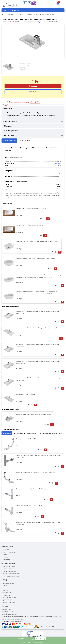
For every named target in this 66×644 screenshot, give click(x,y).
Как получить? (35, 102)
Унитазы (5, 590)
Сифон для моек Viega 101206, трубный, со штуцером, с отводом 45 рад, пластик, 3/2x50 (38, 523)
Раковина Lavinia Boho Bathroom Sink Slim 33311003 (32, 208)
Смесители (6, 595)
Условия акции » (38, 642)
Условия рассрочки (9, 571)
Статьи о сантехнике (9, 552)
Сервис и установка (11, 131)
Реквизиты (6, 559)
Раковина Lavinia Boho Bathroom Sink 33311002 (30, 225)
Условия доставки (8, 566)
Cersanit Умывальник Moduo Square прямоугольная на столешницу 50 (38, 242)
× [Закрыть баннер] (64, 639)
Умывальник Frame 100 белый (26, 395)
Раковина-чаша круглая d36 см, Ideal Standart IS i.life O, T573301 (35, 258)
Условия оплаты (8, 569)
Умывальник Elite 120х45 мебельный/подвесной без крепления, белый (38, 328)
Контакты (5, 555)
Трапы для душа (7, 600)
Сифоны (7, 433)
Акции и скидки (9, 135)
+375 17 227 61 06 (7, 612)
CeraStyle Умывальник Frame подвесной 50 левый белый (34, 414)
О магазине (6, 550)
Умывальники (7, 593)
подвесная (58, 163)
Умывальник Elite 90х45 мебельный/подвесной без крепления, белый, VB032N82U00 (38, 379)
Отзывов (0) (25, 141)
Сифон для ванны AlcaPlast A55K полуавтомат (30, 439)
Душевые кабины (8, 583)
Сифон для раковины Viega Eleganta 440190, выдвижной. (34, 489)
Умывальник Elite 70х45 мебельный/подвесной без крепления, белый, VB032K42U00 (38, 312)
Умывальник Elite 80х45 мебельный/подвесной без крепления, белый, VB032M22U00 (38, 362)
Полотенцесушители (9, 597)
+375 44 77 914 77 (7, 609)
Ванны (4, 585)
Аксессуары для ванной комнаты (52, 433)
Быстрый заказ (33, 92)
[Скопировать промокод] (40, 639)
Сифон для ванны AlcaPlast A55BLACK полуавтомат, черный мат (36, 472)
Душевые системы (8, 602)
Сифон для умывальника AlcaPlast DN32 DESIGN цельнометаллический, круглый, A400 (39, 457)
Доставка (8, 108)
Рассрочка (8, 126)
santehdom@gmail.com (9, 614)
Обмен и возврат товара (10, 576)
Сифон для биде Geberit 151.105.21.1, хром (29, 505)
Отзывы (5, 557)
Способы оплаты (10, 121)
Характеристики (9, 141)
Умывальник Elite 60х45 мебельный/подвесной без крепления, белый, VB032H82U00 (38, 346)
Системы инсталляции (9, 588)
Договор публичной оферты (11, 574)
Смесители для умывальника (25, 433)
